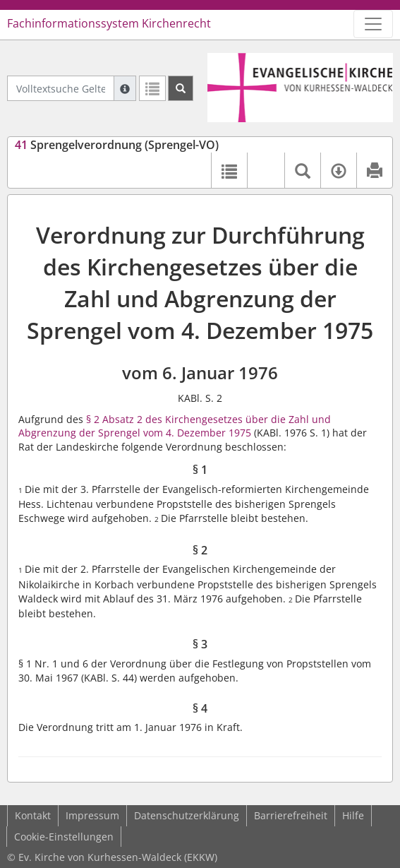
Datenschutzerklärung (187, 815)
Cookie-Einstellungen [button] (64, 837)
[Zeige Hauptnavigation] (373, 24)
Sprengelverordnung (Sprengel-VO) (117, 145)
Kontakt (33, 815)
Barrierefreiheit (291, 815)
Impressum (92, 815)
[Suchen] (181, 88)
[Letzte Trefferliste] (152, 88)
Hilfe (353, 815)
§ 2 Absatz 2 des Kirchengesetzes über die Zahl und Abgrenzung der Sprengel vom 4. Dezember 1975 (175, 426)
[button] (266, 170)
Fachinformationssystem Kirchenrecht (109, 23)
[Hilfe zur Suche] (125, 88)
